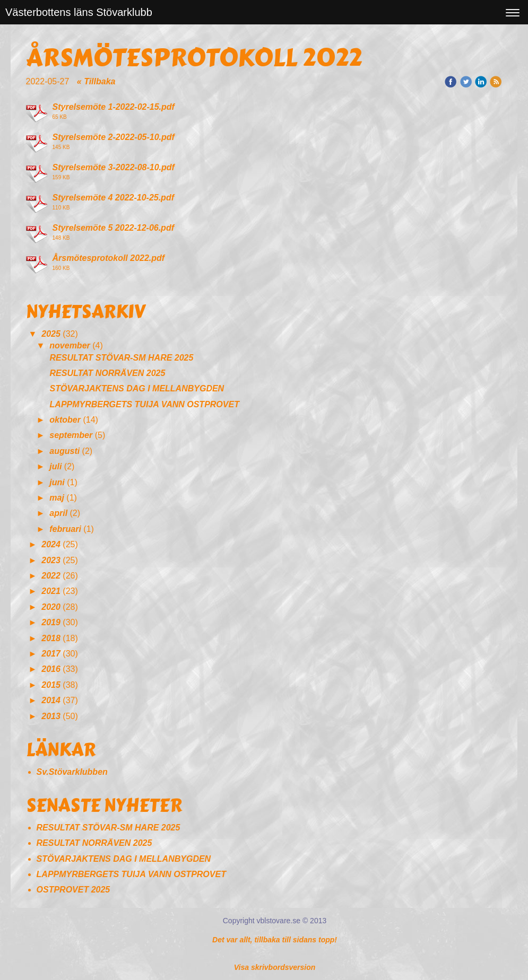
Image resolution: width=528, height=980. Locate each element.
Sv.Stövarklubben (72, 772)
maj (57, 498)
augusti (64, 451)
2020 (51, 607)
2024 (51, 544)
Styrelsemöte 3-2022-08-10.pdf (114, 167)
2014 (51, 700)
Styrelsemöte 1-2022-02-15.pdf (114, 107)
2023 (51, 560)
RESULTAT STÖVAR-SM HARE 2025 (122, 358)
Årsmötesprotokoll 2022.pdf (109, 258)
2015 (51, 685)
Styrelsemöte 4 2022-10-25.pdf (113, 198)
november (70, 345)
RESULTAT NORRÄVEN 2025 (108, 373)
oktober (65, 420)
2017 (51, 654)
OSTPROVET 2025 (73, 890)
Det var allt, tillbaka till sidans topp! (275, 940)
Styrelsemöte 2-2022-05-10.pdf (114, 137)
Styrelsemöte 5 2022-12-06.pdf (113, 228)
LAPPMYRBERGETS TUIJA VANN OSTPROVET (145, 404)
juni (57, 482)
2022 (51, 576)
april (58, 513)
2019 (51, 622)
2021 (51, 591)
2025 (51, 334)
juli (55, 466)
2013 (51, 716)
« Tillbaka (96, 81)
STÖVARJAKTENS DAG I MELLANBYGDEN (137, 388)
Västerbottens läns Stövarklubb (79, 12)
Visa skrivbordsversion (275, 967)
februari (65, 529)
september (71, 435)
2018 (51, 638)
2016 (51, 669)
